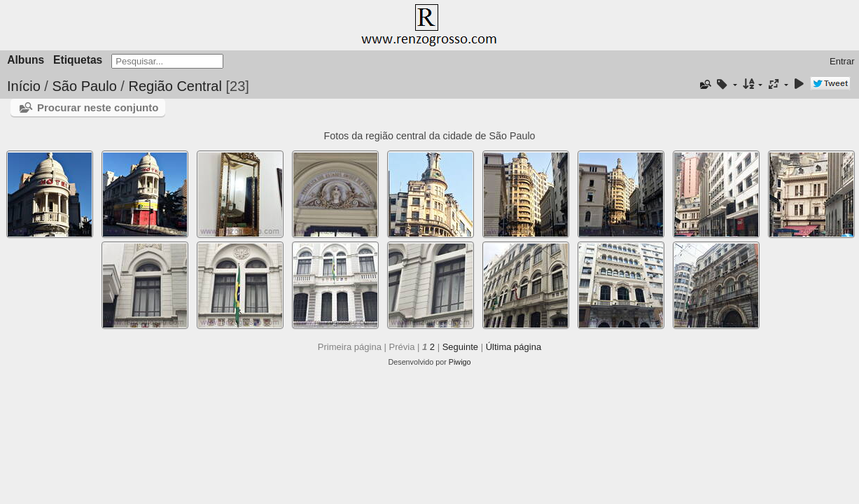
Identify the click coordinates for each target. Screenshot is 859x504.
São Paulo (86, 86)
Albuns (26, 60)
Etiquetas (78, 60)
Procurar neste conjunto (98, 107)
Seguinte (460, 347)
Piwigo (460, 362)
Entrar (842, 61)
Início (24, 86)
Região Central (175, 86)
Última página (514, 347)
